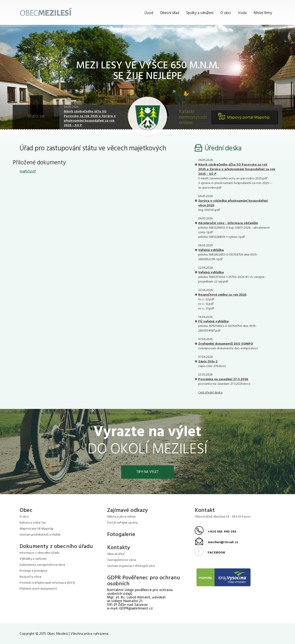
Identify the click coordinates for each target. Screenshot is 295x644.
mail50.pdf (28, 172)
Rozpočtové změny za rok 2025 (222, 295)
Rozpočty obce (31, 577)
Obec (26, 510)
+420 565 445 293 (216, 532)
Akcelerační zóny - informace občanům (228, 223)
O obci (226, 13)
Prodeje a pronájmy (33, 571)
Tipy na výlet (147, 472)
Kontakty (119, 548)
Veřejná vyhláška (211, 250)
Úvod (149, 13)
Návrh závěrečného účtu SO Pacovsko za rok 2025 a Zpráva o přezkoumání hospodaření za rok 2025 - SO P (90, 118)
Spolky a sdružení (200, 13)
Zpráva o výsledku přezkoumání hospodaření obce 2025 (233, 203)
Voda (242, 13)
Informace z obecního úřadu (39, 553)
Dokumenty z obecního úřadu (56, 547)
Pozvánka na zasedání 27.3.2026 (223, 379)
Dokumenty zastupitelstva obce (43, 565)
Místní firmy (263, 13)
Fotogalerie (121, 535)
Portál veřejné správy (122, 523)
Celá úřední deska (210, 393)
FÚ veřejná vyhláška (213, 322)
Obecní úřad (170, 13)
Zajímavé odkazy (127, 510)
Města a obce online (121, 517)
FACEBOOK (210, 553)
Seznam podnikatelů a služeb (40, 535)
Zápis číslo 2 (208, 362)
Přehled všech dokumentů (38, 589)
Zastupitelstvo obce (122, 560)
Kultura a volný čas (33, 523)
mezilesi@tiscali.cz (216, 542)
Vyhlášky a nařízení (33, 559)
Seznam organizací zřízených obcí (131, 566)
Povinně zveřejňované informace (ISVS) (47, 583)
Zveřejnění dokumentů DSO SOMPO (226, 344)
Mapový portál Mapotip (248, 118)
